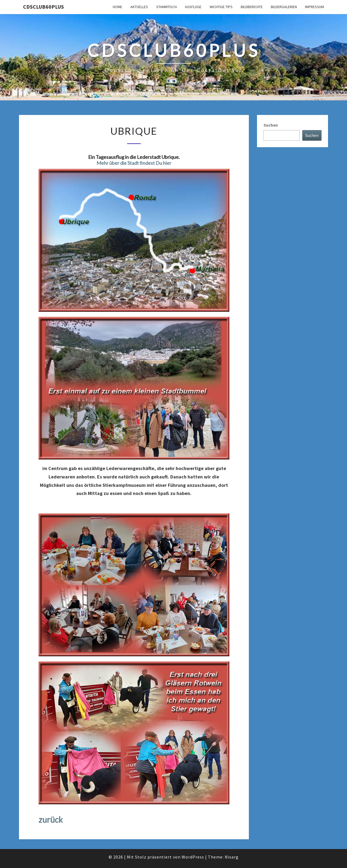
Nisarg (232, 857)
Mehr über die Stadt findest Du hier (134, 163)
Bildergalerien (284, 7)
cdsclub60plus (44, 7)
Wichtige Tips (221, 7)
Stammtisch (166, 7)
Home (118, 7)
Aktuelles (139, 7)
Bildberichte (252, 7)
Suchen (271, 125)
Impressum (314, 7)
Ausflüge (193, 7)
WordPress (193, 857)
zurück (51, 819)
